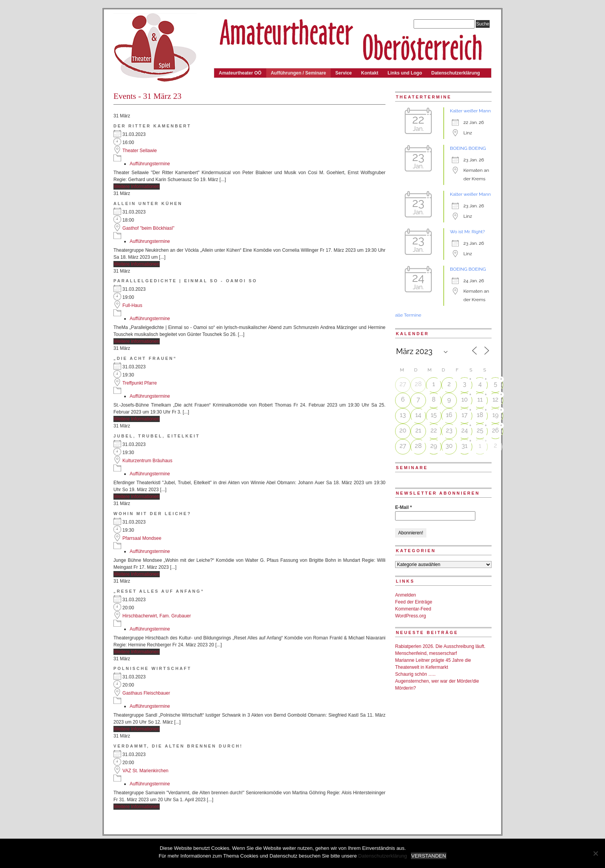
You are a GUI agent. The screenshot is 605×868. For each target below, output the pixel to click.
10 (465, 399)
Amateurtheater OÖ (240, 73)
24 (464, 430)
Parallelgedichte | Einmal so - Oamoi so (185, 281)
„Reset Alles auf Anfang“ (159, 591)
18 (480, 415)
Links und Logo (405, 73)
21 (418, 430)
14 (418, 415)
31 (464, 446)
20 (403, 430)
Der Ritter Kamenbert (152, 126)
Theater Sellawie (139, 151)
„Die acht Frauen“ (145, 358)
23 (449, 430)
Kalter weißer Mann (470, 111)
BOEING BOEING (468, 148)
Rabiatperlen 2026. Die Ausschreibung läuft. (440, 646)
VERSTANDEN (429, 856)
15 (434, 415)
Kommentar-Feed (413, 609)
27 (403, 384)
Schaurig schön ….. (415, 674)
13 (403, 415)
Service (344, 73)
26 (495, 430)
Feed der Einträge (414, 602)
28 (418, 384)
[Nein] (595, 853)
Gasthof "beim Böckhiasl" (148, 228)
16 (449, 415)
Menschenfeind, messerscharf (426, 653)
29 (434, 446)
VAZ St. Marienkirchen (145, 771)
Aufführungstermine (150, 164)
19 (495, 415)
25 (480, 430)
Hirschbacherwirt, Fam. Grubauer (156, 616)
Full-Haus (132, 305)
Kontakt (370, 73)
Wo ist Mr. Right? (467, 232)
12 (495, 399)
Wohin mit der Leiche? (152, 514)
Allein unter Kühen (148, 203)
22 (434, 430)
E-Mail (403, 507)
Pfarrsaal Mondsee (142, 538)
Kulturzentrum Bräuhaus (147, 461)
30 (449, 446)
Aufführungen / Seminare (298, 73)
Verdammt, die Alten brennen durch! (178, 746)
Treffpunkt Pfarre (139, 383)
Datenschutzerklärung (456, 73)
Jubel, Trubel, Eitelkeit (157, 436)
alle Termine (408, 315)
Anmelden (406, 595)
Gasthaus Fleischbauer (146, 693)
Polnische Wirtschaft (152, 668)
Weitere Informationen (137, 186)
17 (464, 415)
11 (480, 399)
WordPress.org (411, 616)
